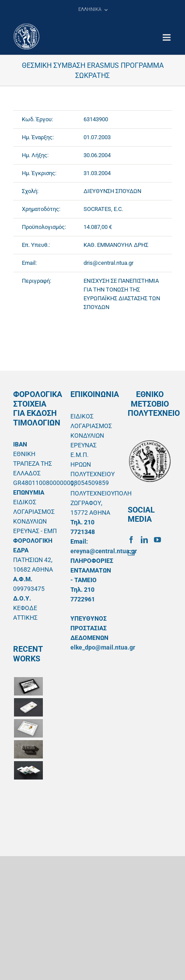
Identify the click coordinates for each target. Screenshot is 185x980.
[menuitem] (93, 10)
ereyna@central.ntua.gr (104, 551)
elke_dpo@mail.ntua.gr (103, 647)
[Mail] (131, 553)
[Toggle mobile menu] (167, 37)
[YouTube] (157, 540)
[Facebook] (131, 540)
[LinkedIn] (144, 540)
